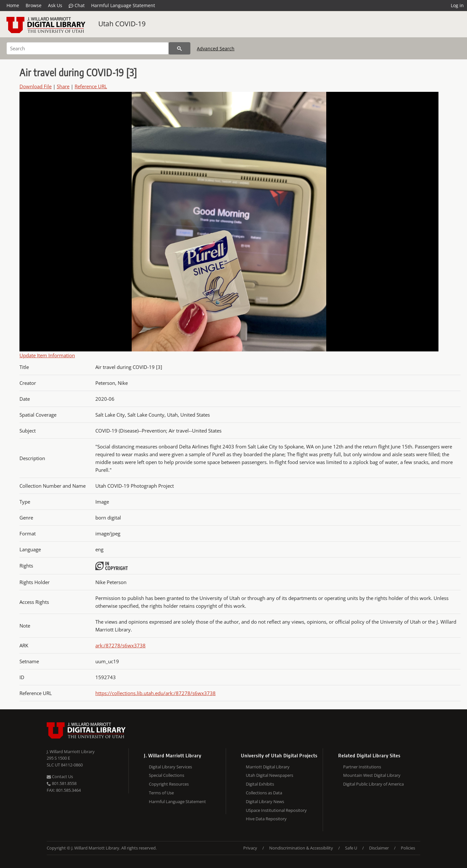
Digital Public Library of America (373, 784)
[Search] (88, 48)
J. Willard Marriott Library (71, 752)
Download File (36, 86)
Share (63, 86)
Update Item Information (47, 355)
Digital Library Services (170, 767)
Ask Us (55, 5)
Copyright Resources (169, 784)
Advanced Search (216, 49)
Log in (457, 5)
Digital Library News (265, 801)
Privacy (250, 848)
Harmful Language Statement (123, 5)
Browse (34, 5)
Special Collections (167, 775)
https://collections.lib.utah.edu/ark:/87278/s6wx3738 (156, 693)
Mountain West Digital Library (372, 775)
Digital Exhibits (260, 784)
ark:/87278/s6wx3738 (120, 645)
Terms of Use (161, 793)
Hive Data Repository (266, 819)
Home (13, 5)
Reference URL (91, 86)
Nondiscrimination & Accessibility (301, 848)
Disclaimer (379, 848)
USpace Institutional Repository (276, 810)
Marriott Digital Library (268, 767)
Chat (77, 6)
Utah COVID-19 (122, 24)
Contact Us (60, 776)
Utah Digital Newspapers (269, 775)
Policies (408, 848)
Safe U (351, 848)
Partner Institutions (362, 767)
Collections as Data (264, 793)
